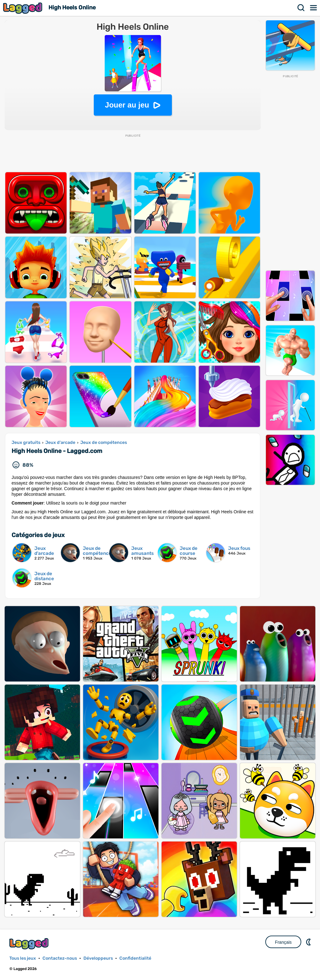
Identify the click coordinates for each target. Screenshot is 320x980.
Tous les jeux (23, 958)
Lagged (23, 8)
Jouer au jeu (127, 105)
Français (283, 942)
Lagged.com (30, 944)
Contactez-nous (60, 958)
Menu (314, 8)
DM (309, 942)
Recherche (301, 8)
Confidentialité (135, 958)
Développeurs (98, 958)
